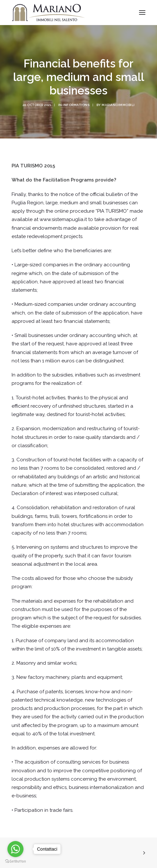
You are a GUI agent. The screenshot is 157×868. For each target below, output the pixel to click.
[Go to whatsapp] (15, 849)
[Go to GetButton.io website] (15, 861)
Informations (76, 105)
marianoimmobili (118, 105)
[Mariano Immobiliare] (48, 13)
